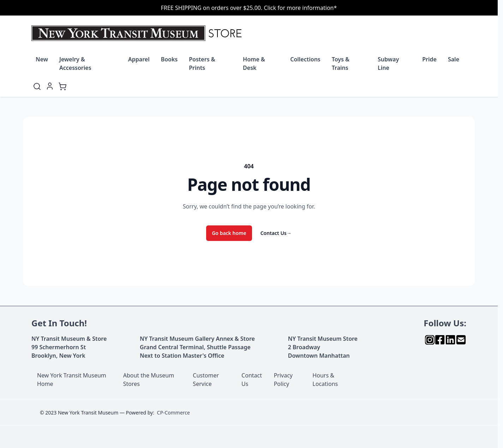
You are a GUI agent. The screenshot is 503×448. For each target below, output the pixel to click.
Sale (454, 59)
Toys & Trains (341, 63)
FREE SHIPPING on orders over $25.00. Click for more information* (249, 8)
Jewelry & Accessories (75, 63)
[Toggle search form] (37, 86)
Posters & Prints (202, 63)
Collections (305, 59)
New (42, 59)
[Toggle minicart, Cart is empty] (62, 86)
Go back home (229, 233)
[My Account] (50, 86)
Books (169, 59)
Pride (429, 59)
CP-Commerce (173, 413)
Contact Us (276, 233)
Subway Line (388, 63)
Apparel (139, 59)
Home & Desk (254, 63)
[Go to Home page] (138, 33)
